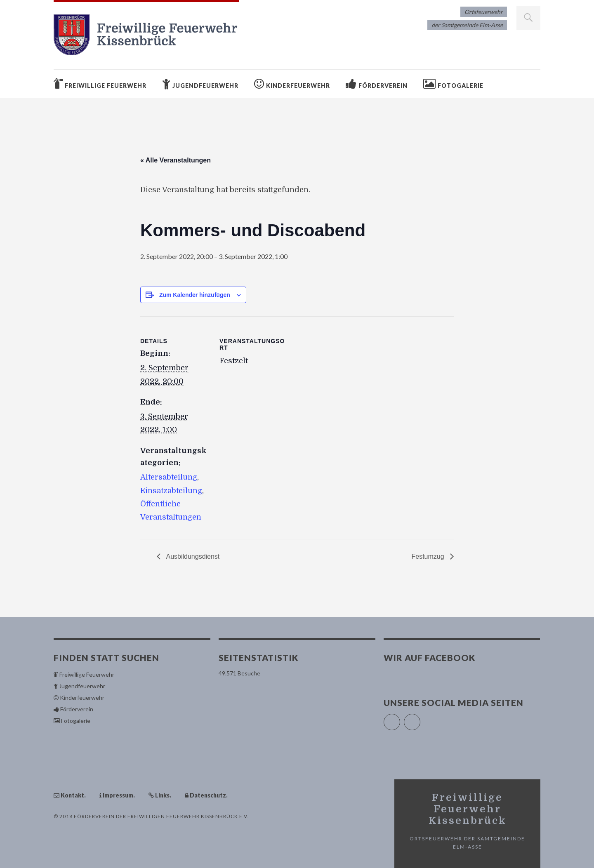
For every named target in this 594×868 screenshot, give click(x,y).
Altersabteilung (169, 477)
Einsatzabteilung (171, 491)
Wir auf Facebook (430, 657)
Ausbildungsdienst (192, 556)
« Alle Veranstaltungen (176, 160)
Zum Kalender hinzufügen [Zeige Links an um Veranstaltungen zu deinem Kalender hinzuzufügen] (195, 295)
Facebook (400, 719)
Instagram (420, 719)
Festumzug (429, 556)
